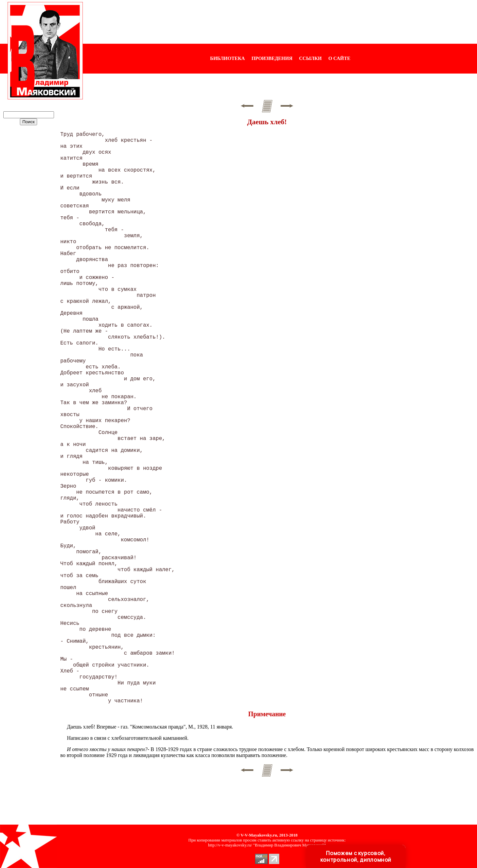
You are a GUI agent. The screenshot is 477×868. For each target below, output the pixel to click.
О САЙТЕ (339, 58)
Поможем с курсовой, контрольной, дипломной (356, 856)
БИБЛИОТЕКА (227, 58)
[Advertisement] (280, 22)
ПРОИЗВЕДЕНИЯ (272, 58)
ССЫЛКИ (311, 58)
